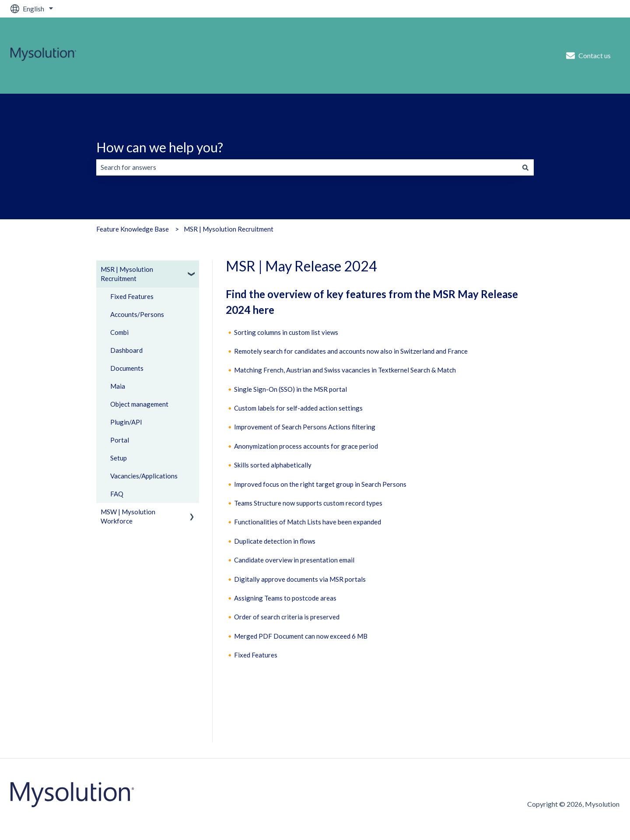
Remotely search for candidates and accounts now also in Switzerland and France (351, 351)
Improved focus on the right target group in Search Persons (320, 484)
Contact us (588, 56)
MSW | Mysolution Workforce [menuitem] (128, 516)
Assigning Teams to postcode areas (285, 598)
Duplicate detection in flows (275, 541)
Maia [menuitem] (118, 386)
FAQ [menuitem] (117, 494)
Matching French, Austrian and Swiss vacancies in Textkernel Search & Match (345, 370)
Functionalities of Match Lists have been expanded (308, 522)
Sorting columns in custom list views (286, 332)
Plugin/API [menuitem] (126, 422)
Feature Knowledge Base (133, 229)
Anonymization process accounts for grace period (306, 446)
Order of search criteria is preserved (287, 617)
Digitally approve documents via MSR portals (300, 579)
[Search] (525, 167)
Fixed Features (256, 655)
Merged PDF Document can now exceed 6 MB (301, 636)
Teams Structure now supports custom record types (308, 503)
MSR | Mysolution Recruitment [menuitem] (127, 274)
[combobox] (307, 167)
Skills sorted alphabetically (273, 465)
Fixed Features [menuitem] (132, 296)
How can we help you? (160, 147)
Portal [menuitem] (120, 440)
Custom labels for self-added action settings (298, 408)
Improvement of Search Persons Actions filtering (305, 427)
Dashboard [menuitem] (126, 350)
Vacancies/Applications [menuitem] (144, 476)
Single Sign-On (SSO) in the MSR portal (290, 389)
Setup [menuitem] (119, 458)
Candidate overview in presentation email (294, 560)
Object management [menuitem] (139, 404)
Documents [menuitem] (127, 368)
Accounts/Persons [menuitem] (137, 314)
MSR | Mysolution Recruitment (229, 229)
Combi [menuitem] (119, 332)
